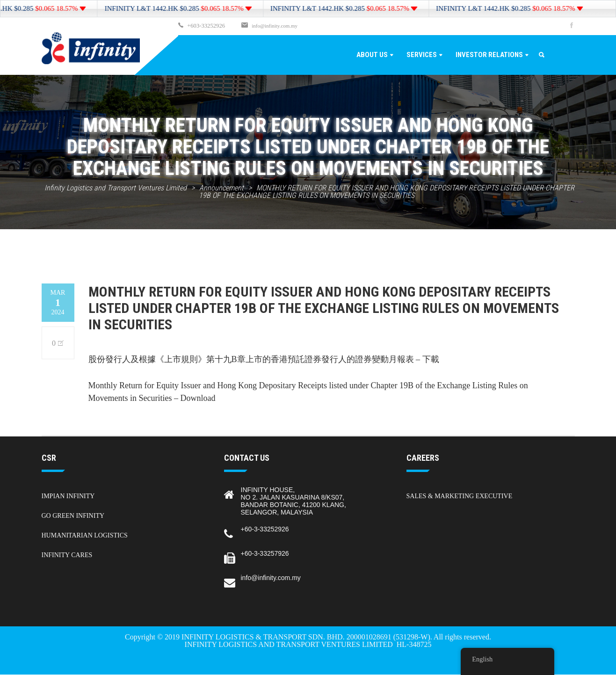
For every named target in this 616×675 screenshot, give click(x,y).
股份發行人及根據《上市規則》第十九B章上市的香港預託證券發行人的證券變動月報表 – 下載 (264, 360)
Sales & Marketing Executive (460, 497)
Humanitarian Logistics (85, 536)
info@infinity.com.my (272, 26)
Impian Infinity (68, 497)
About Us (372, 55)
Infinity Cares (67, 555)
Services (422, 55)
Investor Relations (489, 55)
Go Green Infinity (73, 516)
